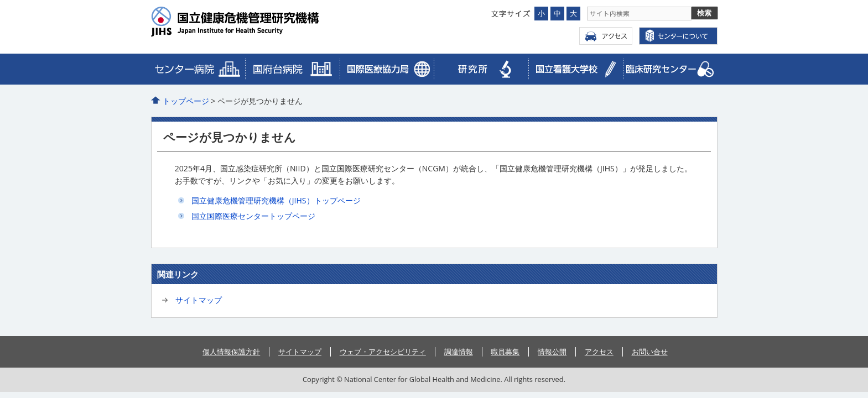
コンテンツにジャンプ (0, 0)
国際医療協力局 (292, 69)
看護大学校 (576, 69)
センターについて (678, 36)
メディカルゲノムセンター (670, 69)
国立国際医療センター (257, 22)
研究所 (481, 69)
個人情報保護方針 (231, 352)
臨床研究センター (387, 69)
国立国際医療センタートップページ (253, 216)
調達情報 (459, 352)
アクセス (606, 36)
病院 (198, 69)
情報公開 (552, 352)
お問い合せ (650, 352)
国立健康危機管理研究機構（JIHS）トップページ (276, 200)
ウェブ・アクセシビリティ (383, 352)
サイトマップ (199, 300)
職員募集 (505, 352)
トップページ (186, 101)
